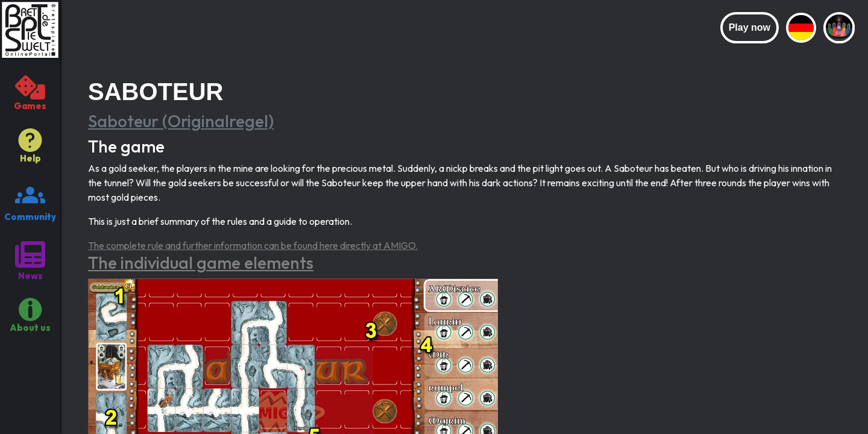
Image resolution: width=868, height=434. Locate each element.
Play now (750, 27)
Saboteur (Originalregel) (181, 121)
